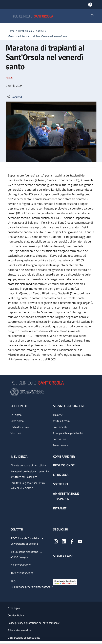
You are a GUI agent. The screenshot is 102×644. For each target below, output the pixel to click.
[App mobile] (56, 568)
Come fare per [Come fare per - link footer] (64, 456)
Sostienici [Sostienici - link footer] (60, 484)
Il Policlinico (25, 31)
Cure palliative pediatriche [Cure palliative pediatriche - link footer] (68, 433)
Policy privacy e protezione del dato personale (34, 623)
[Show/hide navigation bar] (5, 16)
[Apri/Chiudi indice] (2, 642)
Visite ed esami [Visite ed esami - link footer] (62, 421)
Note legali (14, 608)
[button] (92, 16)
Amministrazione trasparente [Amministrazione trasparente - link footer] (66, 496)
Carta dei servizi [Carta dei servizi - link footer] (20, 427)
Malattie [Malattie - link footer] (58, 415)
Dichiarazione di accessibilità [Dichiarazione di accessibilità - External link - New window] (24, 638)
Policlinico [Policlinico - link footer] (19, 406)
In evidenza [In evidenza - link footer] (19, 456)
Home (11, 31)
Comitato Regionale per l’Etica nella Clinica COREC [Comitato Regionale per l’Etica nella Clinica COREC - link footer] (28, 486)
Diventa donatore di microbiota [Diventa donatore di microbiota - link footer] (28, 465)
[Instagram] (56, 541)
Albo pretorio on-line (20, 630)
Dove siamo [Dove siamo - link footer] (17, 421)
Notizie (40, 31)
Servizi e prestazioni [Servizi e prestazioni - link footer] (69, 406)
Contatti (17, 529)
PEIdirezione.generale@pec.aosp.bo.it (32, 587)
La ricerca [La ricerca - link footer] (61, 475)
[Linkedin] (64, 541)
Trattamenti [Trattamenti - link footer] (60, 427)
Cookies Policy (16, 615)
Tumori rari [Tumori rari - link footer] (59, 439)
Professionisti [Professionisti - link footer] (64, 465)
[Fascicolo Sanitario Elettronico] (65, 582)
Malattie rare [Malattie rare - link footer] (61, 445)
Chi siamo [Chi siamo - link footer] (16, 415)
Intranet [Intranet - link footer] (60, 508)
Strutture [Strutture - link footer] (16, 433)
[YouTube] (80, 541)
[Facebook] (72, 541)
